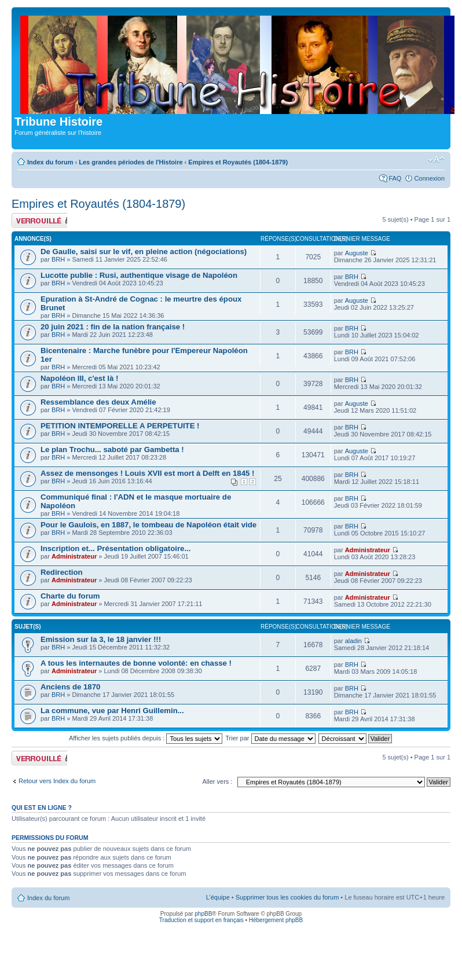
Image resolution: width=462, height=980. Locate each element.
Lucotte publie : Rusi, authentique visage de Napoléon (139, 275)
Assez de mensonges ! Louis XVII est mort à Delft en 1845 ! (147, 473)
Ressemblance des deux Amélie (98, 402)
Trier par (270, 738)
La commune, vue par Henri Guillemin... (112, 711)
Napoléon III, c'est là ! (79, 378)
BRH (58, 259)
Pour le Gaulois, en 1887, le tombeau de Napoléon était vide (148, 525)
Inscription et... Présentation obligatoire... (115, 548)
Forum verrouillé (39, 220)
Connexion (429, 178)
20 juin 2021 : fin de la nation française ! (113, 327)
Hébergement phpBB (276, 920)
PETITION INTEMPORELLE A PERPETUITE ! (120, 426)
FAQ (395, 178)
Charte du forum (70, 596)
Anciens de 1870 (70, 687)
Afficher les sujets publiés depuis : (146, 738)
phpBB (203, 914)
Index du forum (50, 162)
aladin (353, 641)
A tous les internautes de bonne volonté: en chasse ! (136, 663)
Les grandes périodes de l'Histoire (131, 162)
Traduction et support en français (201, 920)
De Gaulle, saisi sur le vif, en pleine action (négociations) (144, 252)
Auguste (357, 253)
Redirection (62, 572)
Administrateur (74, 556)
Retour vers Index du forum (57, 781)
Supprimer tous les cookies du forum (287, 897)
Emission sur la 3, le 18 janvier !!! (101, 639)
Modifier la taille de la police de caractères (436, 160)
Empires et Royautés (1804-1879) (238, 162)
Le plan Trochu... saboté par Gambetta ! (112, 449)
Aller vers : (217, 781)
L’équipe (218, 897)
